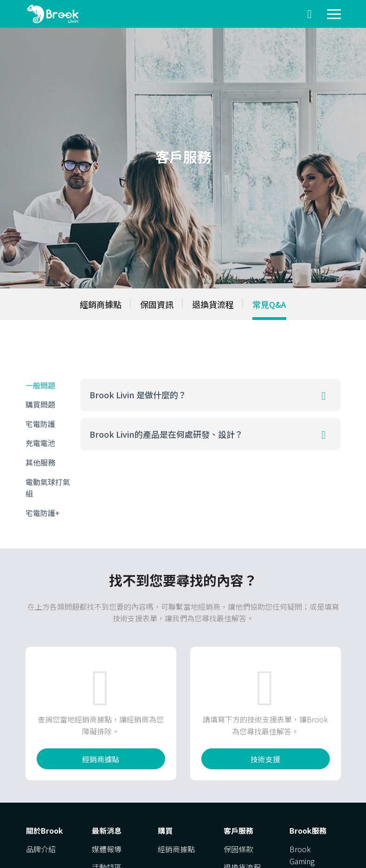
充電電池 (40, 443)
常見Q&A (269, 304)
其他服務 (40, 462)
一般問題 (40, 385)
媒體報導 (107, 849)
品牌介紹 (41, 849)
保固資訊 (157, 304)
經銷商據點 (101, 304)
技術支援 (265, 759)
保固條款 (238, 849)
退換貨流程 (213, 304)
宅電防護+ (43, 513)
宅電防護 (40, 424)
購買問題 (40, 404)
